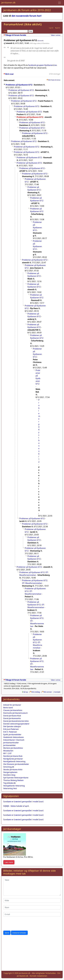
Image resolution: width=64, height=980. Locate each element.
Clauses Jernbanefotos (13, 710)
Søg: (5, 31)
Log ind (51, 28)
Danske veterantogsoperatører (16, 724)
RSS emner (48, 692)
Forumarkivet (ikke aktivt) (23, 24)
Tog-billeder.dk (9, 783)
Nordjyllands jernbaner (13, 759)
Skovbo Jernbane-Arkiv (13, 770)
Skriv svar (9, 74)
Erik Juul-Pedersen (11, 729)
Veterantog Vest (10, 788)
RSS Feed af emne (54, 80)
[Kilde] (32, 900)
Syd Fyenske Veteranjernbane (16, 778)
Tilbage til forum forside (16, 35)
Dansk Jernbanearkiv (12, 718)
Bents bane (8, 708)
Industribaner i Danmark (14, 740)
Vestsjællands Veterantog (14, 786)
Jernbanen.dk (8, 3)
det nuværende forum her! (27, 16)
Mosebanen (8, 751)
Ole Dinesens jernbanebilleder (16, 764)
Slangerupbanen (10, 772)
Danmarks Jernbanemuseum (15, 713)
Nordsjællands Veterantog (14, 761)
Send (7, 933)
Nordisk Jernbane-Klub (13, 756)
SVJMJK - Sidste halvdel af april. (16, 806)
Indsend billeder (19, 933)
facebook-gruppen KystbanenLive (42, 65)
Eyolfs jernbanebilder (12, 735)
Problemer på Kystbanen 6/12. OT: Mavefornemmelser (36, 605)
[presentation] (20, 924)
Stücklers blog (9, 775)
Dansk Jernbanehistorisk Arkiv (16, 721)
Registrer (58, 28)
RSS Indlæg (36, 692)
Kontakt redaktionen (38, 976)
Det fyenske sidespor (12, 726)
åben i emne (56, 35)
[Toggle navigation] (59, 3)
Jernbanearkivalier (11, 743)
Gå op (26, 692)
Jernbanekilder (9, 745)
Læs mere (9, 862)
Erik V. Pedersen (10, 732)
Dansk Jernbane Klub (12, 716)
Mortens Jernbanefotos (13, 748)
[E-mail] (32, 914)
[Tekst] (32, 887)
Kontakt (57, 692)
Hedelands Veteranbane (13, 737)
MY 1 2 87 (7, 753)
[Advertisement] (32, 953)
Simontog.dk (9, 767)
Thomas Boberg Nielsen (13, 780)
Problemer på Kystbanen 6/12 (19, 85)
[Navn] (32, 907)
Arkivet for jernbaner (12, 705)
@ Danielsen (45, 43)
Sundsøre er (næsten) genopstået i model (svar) (23, 802)
